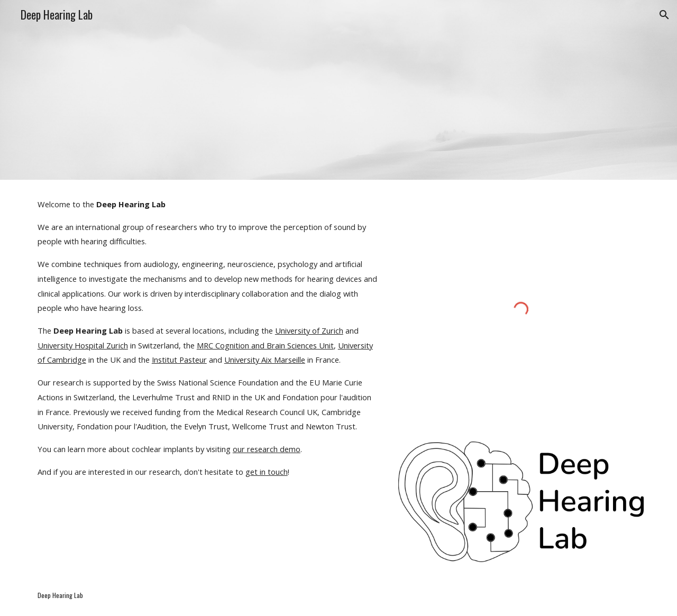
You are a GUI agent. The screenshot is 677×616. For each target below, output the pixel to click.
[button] (664, 15)
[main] (208, 338)
